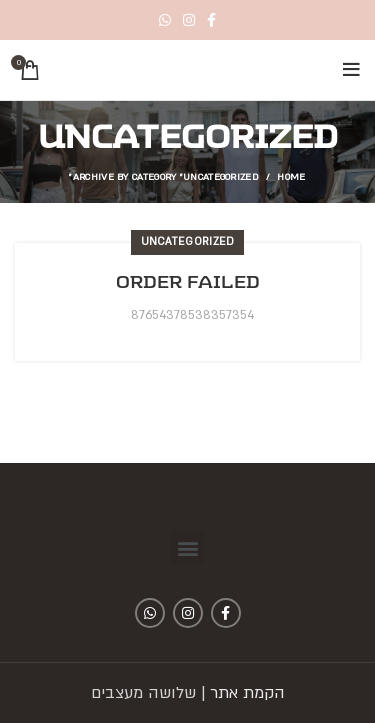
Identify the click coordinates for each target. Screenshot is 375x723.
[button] (187, 547)
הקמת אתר (247, 693)
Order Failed (188, 282)
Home (291, 176)
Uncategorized (188, 242)
